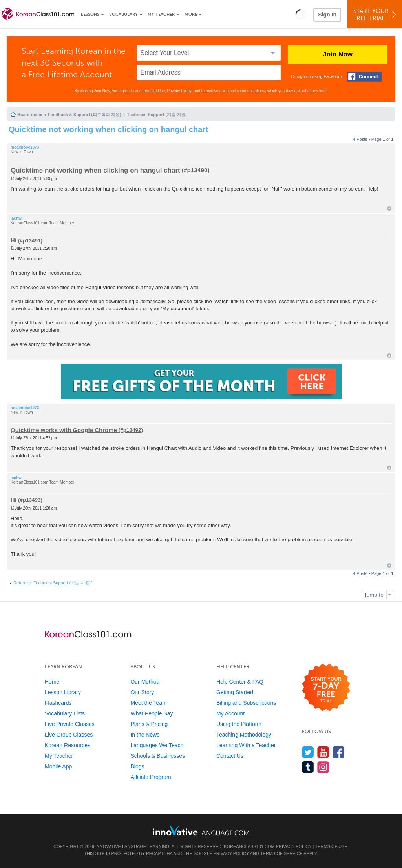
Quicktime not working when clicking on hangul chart (108, 129)
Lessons (90, 14)
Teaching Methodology (244, 735)
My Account (230, 713)
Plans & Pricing (149, 724)
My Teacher (161, 14)
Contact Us (230, 756)
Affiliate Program (151, 777)
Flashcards (58, 703)
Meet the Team (148, 703)
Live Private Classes (70, 724)
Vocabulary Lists (65, 713)
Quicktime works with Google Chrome (64, 430)
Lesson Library (63, 692)
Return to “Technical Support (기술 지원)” (53, 583)
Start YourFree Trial (376, 15)
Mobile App (58, 766)
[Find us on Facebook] (339, 752)
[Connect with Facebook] (364, 77)
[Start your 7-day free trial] (326, 688)
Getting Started (235, 692)
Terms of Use (153, 91)
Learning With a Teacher (246, 745)
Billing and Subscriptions (246, 703)
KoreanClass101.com (249, 846)
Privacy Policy (179, 91)
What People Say (152, 713)
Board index (30, 115)
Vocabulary (123, 14)
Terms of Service (281, 853)
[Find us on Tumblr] (308, 767)
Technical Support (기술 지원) (157, 115)
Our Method (145, 682)
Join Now (338, 54)
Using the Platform (239, 724)
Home (52, 682)
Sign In (327, 15)
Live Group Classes (69, 735)
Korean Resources (68, 745)
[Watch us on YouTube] (323, 752)
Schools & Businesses (158, 756)
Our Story (142, 692)
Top (389, 208)
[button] (301, 14)
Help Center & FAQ (240, 682)
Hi (14, 240)
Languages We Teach (157, 745)
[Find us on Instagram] (323, 767)
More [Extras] (191, 14)
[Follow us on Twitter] (308, 752)
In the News (145, 735)
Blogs (137, 766)
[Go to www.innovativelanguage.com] (201, 831)
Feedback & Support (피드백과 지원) (84, 115)
